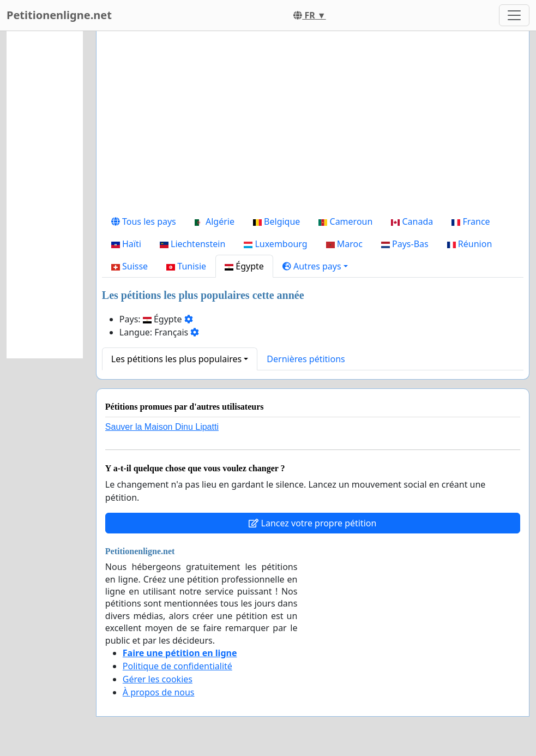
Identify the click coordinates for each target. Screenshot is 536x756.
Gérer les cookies (158, 679)
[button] (315, 266)
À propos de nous (159, 692)
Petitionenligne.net (59, 15)
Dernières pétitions (306, 359)
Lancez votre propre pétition (312, 523)
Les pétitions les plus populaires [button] (176, 359)
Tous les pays (144, 221)
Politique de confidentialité (177, 666)
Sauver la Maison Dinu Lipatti (162, 427)
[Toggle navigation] (514, 15)
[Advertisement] (313, 125)
